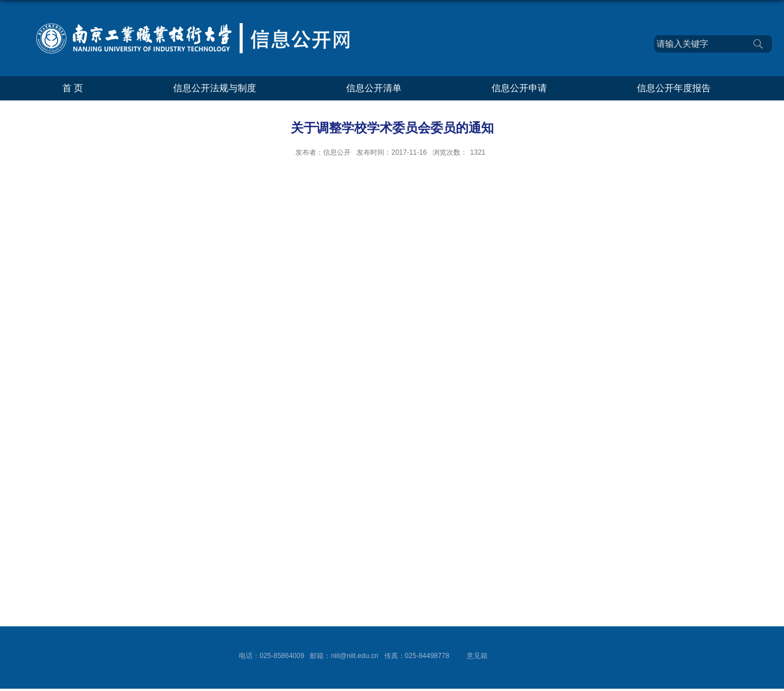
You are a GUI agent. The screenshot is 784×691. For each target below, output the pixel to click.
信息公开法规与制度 (215, 88)
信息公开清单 (374, 88)
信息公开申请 (519, 88)
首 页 (73, 88)
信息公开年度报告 (674, 88)
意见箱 (477, 656)
